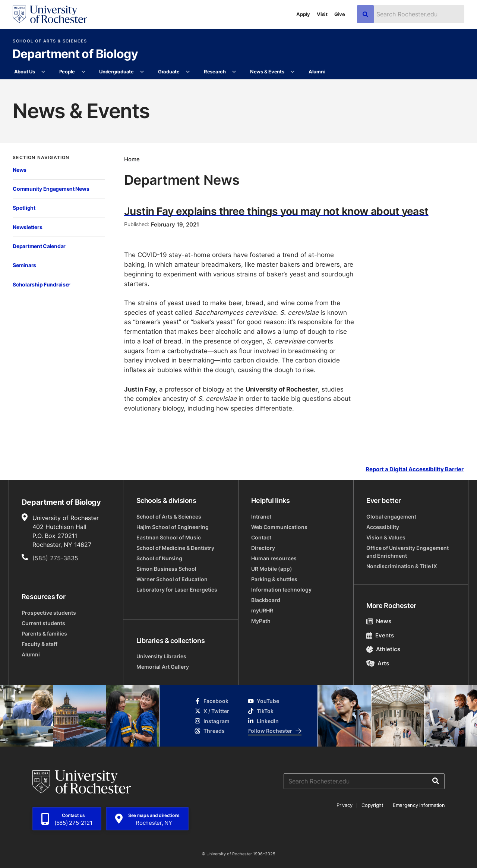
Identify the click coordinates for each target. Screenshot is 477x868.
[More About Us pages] (43, 72)
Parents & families (44, 633)
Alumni (317, 72)
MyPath (261, 621)
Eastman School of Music (169, 537)
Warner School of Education (172, 579)
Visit (322, 14)
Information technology (281, 590)
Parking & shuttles (274, 579)
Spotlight (24, 208)
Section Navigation (41, 158)
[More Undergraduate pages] (142, 72)
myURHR (262, 610)
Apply (303, 14)
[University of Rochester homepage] (50, 14)
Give (340, 14)
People (67, 72)
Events (380, 635)
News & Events (267, 72)
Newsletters (27, 227)
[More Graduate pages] (188, 72)
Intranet (261, 517)
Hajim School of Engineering (173, 527)
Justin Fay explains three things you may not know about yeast (276, 211)
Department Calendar (39, 246)
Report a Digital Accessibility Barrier (415, 469)
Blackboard (266, 600)
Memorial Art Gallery (163, 667)
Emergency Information (419, 805)
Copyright (372, 805)
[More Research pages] (234, 72)
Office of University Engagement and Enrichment (407, 552)
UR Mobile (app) (272, 569)
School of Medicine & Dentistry (175, 548)
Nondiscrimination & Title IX (402, 566)
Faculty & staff (40, 644)
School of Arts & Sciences (50, 41)
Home (132, 159)
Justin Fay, (141, 389)
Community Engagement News (51, 189)
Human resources (274, 558)
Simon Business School (166, 569)
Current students (43, 623)
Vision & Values (386, 537)
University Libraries (161, 656)
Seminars (24, 265)
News (20, 170)
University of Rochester (282, 389)
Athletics (383, 649)
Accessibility (383, 527)
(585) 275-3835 (55, 558)
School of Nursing (159, 558)
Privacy (344, 805)
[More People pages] (83, 72)
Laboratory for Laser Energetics (177, 590)
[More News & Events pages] (293, 72)
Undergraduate (116, 72)
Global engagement (391, 517)
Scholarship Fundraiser (42, 284)
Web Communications (279, 527)
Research (215, 72)
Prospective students (49, 613)
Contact (261, 537)
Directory (263, 548)
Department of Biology (75, 54)
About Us (25, 72)
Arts (378, 663)
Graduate (169, 72)
